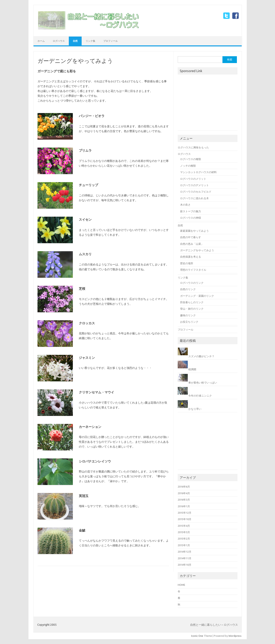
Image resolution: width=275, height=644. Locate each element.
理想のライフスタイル (193, 270)
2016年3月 (184, 500)
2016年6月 (184, 487)
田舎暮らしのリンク (192, 302)
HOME (181, 585)
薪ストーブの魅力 (191, 211)
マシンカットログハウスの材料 (198, 172)
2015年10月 (185, 519)
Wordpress (235, 636)
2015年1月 (184, 545)
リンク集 (90, 41)
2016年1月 (184, 506)
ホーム (41, 41)
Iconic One (197, 636)
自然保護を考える (191, 257)
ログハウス (59, 41)
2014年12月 (185, 552)
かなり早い (195, 409)
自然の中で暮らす (191, 237)
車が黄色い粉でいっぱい (203, 383)
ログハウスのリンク (192, 283)
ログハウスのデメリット (194, 185)
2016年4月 (184, 493)
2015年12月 (185, 513)
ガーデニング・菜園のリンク (197, 296)
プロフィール (111, 41)
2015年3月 (184, 532)
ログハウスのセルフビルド (196, 192)
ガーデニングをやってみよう (197, 250)
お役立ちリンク (189, 322)
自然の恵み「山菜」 (192, 244)
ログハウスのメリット (193, 179)
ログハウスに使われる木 (194, 198)
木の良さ (185, 205)
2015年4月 (184, 526)
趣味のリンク (188, 315)
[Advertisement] (208, 103)
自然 (75, 41)
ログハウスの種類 (191, 159)
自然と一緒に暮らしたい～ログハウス (214, 625)
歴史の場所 (187, 263)
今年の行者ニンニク (200, 396)
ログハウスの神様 (191, 218)
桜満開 (192, 369)
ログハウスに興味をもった (193, 147)
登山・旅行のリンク (192, 309)
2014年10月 (185, 565)
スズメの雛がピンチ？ (201, 356)
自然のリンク (188, 289)
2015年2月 (184, 539)
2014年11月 (185, 558)
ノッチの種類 (188, 166)
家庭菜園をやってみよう (194, 231)
